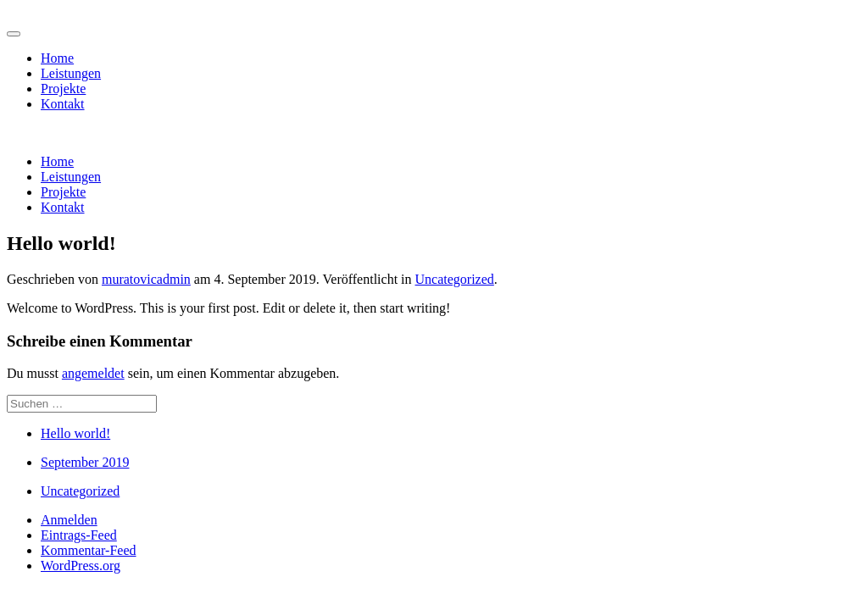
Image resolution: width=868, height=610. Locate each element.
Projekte (63, 89)
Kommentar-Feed (89, 550)
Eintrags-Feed (79, 535)
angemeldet (93, 373)
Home (57, 58)
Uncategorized (455, 279)
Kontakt (63, 104)
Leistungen (71, 73)
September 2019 (85, 462)
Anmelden (69, 520)
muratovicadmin (146, 279)
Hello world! (75, 433)
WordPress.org (81, 566)
